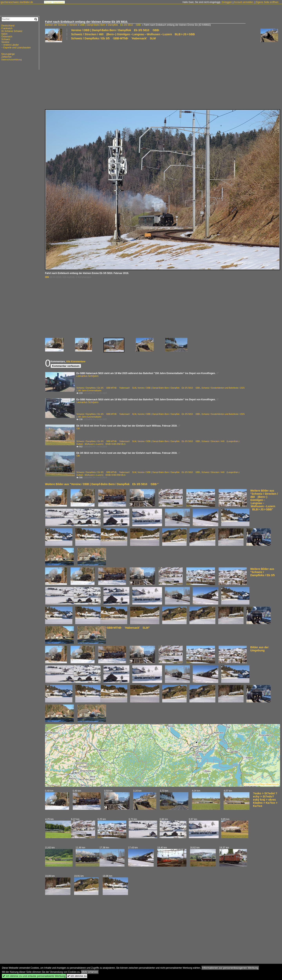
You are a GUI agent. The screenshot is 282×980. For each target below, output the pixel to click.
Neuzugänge (8, 54)
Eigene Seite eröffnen (267, 2)
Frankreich (7, 28)
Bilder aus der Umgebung (259, 649)
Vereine (73, 25)
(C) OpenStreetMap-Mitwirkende (261, 784)
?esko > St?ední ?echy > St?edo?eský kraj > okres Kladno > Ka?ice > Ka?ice (265, 800)
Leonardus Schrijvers (87, 376)
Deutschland (8, 26)
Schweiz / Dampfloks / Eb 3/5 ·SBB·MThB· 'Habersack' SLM (113, 38)
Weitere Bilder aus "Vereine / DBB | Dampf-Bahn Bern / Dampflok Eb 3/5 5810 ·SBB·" (102, 484)
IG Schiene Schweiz (12, 31)
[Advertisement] (162, 74)
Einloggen (227, 2)
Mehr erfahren (90, 972)
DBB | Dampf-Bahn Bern (93, 25)
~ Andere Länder (10, 45)
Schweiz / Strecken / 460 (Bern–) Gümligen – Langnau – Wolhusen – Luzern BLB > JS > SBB (133, 34)
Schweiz (6, 39)
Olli (47, 277)
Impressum (59, 2)
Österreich (7, 37)
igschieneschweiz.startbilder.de (17, 2)
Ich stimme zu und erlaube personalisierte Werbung (34, 976)
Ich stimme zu (77, 976)
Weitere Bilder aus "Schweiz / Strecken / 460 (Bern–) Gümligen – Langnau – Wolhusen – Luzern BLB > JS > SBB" (264, 500)
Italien (5, 34)
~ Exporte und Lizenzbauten (16, 48)
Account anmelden (244, 2)
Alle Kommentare (76, 362)
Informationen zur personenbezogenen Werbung (230, 968)
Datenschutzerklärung (12, 60)
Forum (48, 2)
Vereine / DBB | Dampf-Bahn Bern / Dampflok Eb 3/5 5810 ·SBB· (115, 30)
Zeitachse (6, 57)
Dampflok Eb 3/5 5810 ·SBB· (125, 25)
